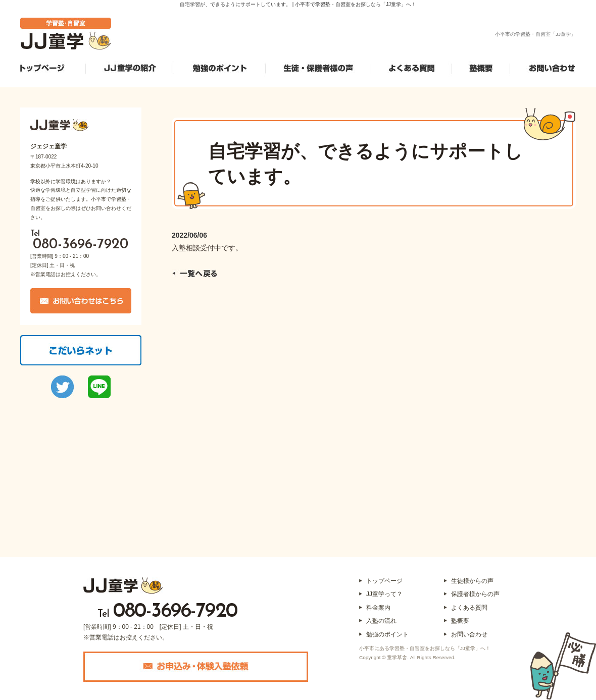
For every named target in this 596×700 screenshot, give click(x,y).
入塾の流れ (381, 621)
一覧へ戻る (194, 273)
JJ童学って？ (384, 594)
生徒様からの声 (472, 581)
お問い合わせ (469, 634)
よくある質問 (469, 608)
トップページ (384, 581)
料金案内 (378, 608)
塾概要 (460, 621)
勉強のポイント (387, 634)
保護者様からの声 (475, 594)
